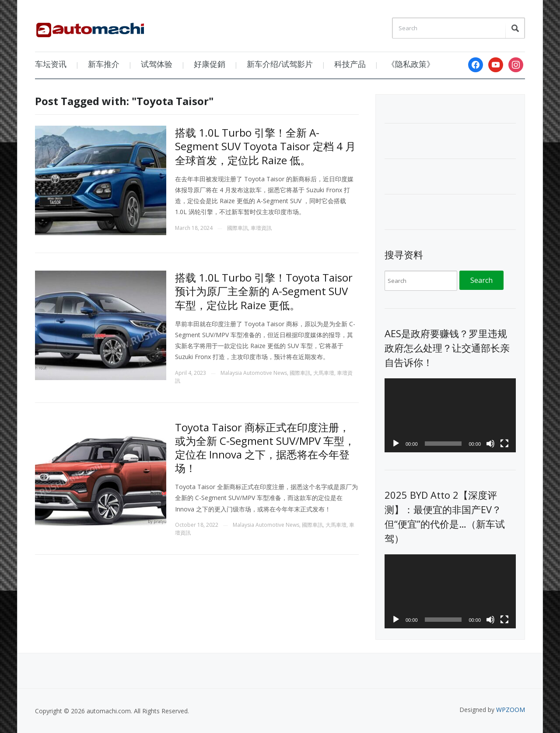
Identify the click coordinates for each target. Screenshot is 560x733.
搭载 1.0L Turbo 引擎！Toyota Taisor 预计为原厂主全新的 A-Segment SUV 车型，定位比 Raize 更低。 (264, 291)
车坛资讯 (51, 64)
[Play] (396, 444)
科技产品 (350, 64)
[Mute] (490, 444)
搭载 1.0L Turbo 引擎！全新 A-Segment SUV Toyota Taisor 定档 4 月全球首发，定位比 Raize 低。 (265, 146)
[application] (450, 415)
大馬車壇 (324, 373)
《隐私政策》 (411, 64)
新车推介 (104, 64)
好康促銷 (210, 64)
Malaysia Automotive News (254, 373)
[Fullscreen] (504, 444)
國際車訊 (238, 228)
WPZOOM (511, 710)
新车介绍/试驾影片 (280, 64)
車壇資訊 (261, 228)
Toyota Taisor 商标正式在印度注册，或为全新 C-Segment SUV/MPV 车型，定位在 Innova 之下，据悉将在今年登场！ (265, 448)
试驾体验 (157, 64)
